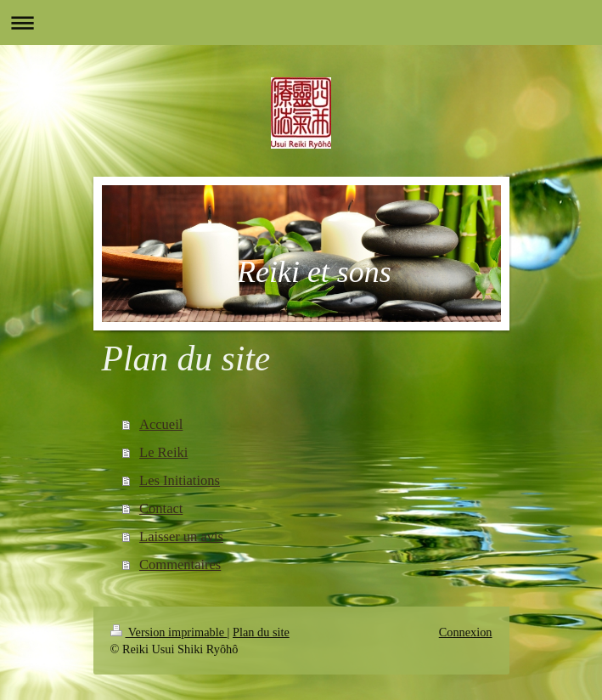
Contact (161, 508)
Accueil (161, 424)
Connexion (466, 632)
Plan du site (261, 632)
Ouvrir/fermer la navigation (301, 23)
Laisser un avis (181, 536)
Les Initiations (180, 480)
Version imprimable (169, 632)
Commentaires (180, 565)
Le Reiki (163, 452)
